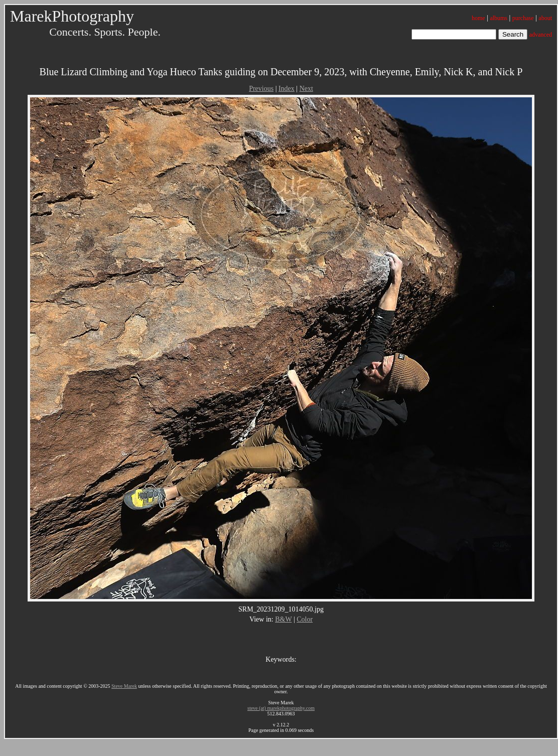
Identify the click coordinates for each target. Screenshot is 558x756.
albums (499, 18)
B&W (283, 619)
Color (305, 619)
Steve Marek (124, 686)
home (478, 18)
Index (287, 89)
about (545, 18)
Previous (261, 89)
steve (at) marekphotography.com (281, 708)
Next (306, 89)
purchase (523, 18)
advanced (541, 35)
